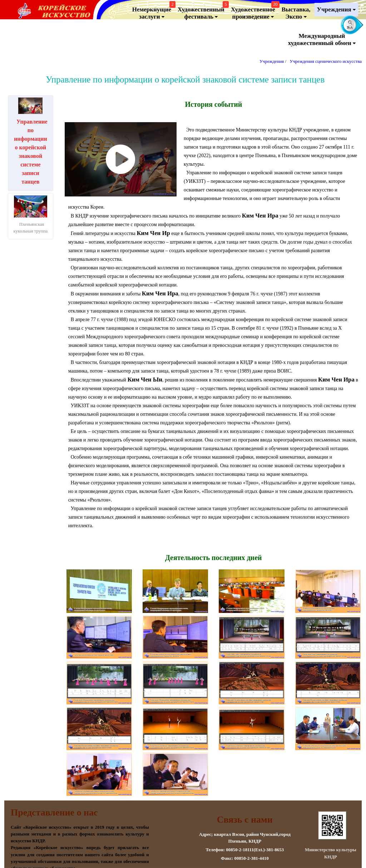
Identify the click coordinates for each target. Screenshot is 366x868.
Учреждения (336, 10)
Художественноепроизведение (254, 12)
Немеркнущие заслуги (153, 12)
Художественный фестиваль (202, 12)
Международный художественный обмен (322, 40)
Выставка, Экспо (296, 13)
